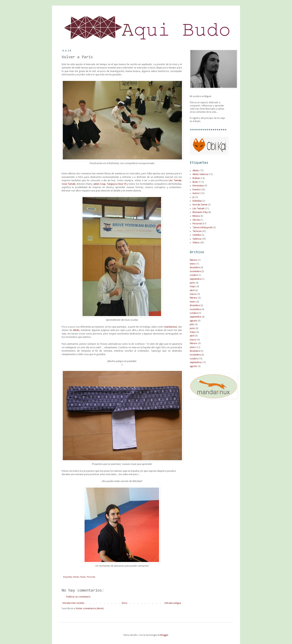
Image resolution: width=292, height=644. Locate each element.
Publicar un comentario (78, 597)
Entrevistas (198, 186)
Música (196, 216)
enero (193, 264)
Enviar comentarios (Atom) (90, 608)
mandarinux (171, 327)
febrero (194, 260)
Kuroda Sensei (200, 205)
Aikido (76, 330)
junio (192, 283)
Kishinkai (197, 201)
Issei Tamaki (69, 184)
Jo (194, 197)
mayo (193, 286)
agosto (193, 321)
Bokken (196, 178)
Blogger (164, 635)
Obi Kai (196, 220)
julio (192, 324)
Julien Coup (100, 184)
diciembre (195, 267)
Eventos (197, 190)
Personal (91, 577)
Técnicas (197, 231)
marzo (193, 294)
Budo (83, 577)
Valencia (197, 239)
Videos (196, 243)
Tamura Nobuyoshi (203, 228)
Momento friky (200, 212)
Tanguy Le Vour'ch (117, 184)
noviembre (195, 271)
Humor (196, 193)
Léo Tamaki (175, 180)
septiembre (195, 279)
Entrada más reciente (73, 603)
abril (192, 290)
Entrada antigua (173, 603)
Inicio (124, 603)
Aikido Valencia (200, 174)
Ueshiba (197, 235)
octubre (194, 275)
